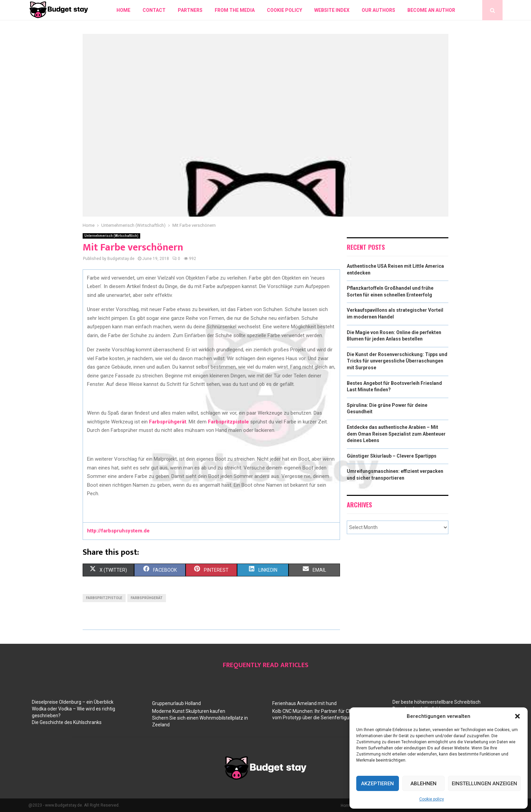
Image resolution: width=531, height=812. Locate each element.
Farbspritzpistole (228, 422)
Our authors (378, 10)
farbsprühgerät (147, 598)
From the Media (235, 10)
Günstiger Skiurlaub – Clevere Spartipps (392, 456)
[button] (517, 716)
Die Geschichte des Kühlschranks (67, 722)
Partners (190, 10)
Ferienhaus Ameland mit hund (304, 703)
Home (123, 10)
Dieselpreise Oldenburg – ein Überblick (73, 702)
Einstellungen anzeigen (484, 784)
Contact (154, 10)
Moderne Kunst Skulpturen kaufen (189, 711)
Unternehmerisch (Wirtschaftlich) (111, 236)
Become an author (431, 10)
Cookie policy (432, 799)
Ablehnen (423, 784)
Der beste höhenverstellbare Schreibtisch (437, 702)
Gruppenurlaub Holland (176, 703)
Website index (332, 10)
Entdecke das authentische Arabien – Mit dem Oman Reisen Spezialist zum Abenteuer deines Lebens (396, 434)
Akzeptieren (377, 784)
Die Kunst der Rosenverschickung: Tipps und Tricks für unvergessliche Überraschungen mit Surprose (397, 361)
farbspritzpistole (104, 598)
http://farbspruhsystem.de (118, 531)
